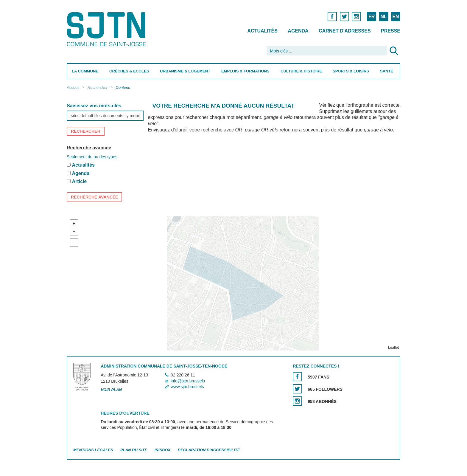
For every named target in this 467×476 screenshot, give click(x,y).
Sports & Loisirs (351, 71)
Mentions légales (93, 450)
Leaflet (393, 348)
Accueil (73, 87)
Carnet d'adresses (345, 31)
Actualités (263, 31)
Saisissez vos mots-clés (94, 106)
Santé (387, 71)
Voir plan (111, 390)
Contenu (123, 87)
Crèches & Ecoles (129, 71)
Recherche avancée (89, 148)
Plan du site (134, 450)
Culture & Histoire (301, 71)
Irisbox (162, 450)
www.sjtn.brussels (187, 387)
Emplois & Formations (245, 71)
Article (79, 182)
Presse (391, 31)
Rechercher (98, 87)
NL (383, 17)
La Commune (85, 71)
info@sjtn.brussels (188, 381)
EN (396, 17)
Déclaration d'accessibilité (209, 450)
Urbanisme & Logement (185, 71)
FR (372, 17)
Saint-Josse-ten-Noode (107, 29)
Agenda (298, 31)
